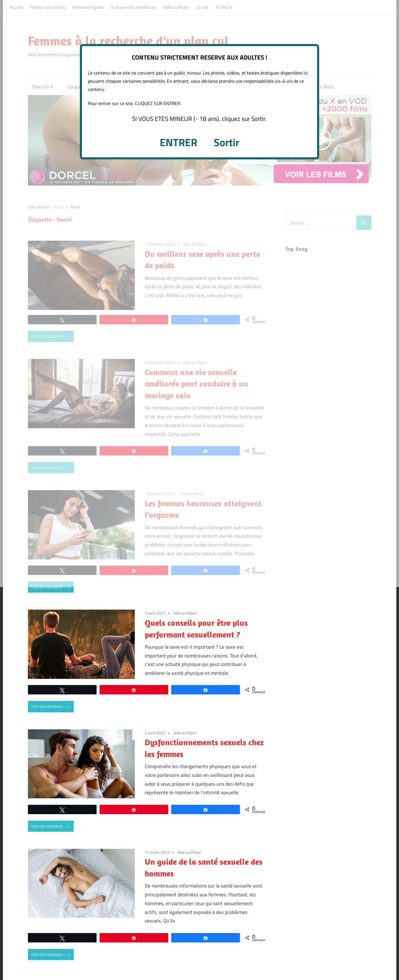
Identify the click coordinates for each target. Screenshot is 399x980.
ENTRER (179, 142)
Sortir (227, 142)
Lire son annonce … (49, 587)
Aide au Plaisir (185, 613)
